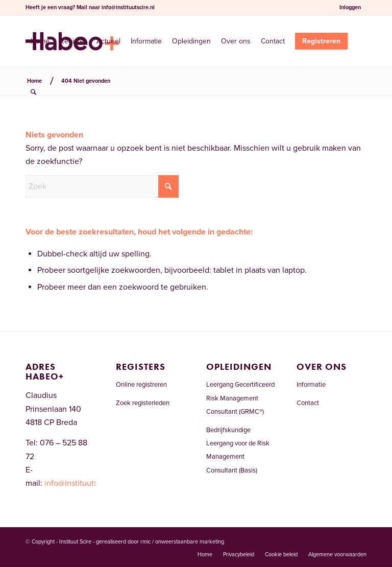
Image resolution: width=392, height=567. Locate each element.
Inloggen (350, 7)
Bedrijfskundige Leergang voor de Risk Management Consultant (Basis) (238, 450)
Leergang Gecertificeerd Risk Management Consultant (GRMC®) (240, 398)
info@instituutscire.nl (128, 7)
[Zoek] (33, 92)
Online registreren (141, 385)
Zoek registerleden (143, 403)
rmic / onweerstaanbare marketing (182, 542)
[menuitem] (350, 8)
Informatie (311, 385)
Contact (308, 403)
